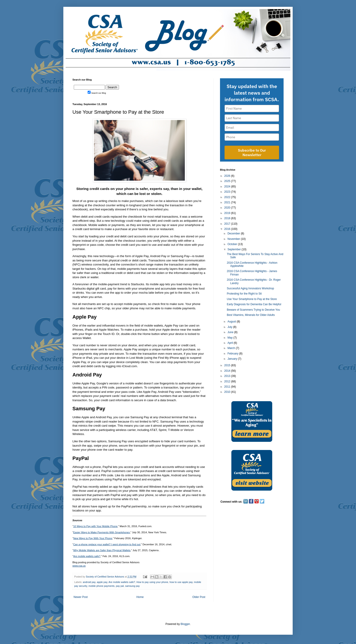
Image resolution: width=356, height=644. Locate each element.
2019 (228, 213)
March (232, 348)
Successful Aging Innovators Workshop (250, 288)
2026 (228, 176)
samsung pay (132, 586)
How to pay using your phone (152, 582)
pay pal (120, 586)
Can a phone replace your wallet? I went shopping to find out (107, 544)
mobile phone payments (102, 586)
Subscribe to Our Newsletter (252, 152)
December (234, 234)
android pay (89, 582)
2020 (228, 208)
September (235, 249)
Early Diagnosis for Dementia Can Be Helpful (254, 304)
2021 (228, 202)
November (234, 239)
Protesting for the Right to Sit (244, 294)
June (231, 332)
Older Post (199, 597)
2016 (228, 229)
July (230, 327)
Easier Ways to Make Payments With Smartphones (102, 532)
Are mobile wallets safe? (87, 556)
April (231, 343)
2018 (228, 218)
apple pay (102, 582)
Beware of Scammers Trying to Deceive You (253, 310)
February (233, 354)
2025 (228, 181)
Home (140, 597)
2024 (228, 187)
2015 (228, 365)
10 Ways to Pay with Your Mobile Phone (95, 526)
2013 (228, 376)
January (233, 359)
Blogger (185, 624)
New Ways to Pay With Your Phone (93, 538)
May (230, 338)
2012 (228, 381)
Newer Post (81, 597)
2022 (228, 197)
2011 (228, 387)
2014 (228, 371)
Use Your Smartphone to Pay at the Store (252, 299)
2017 (228, 224)
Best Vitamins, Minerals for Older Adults (251, 315)
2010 (228, 392)
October (233, 244)
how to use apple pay (181, 582)
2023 (228, 192)
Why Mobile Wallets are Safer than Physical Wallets (102, 550)
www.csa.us (79, 566)
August (232, 322)
